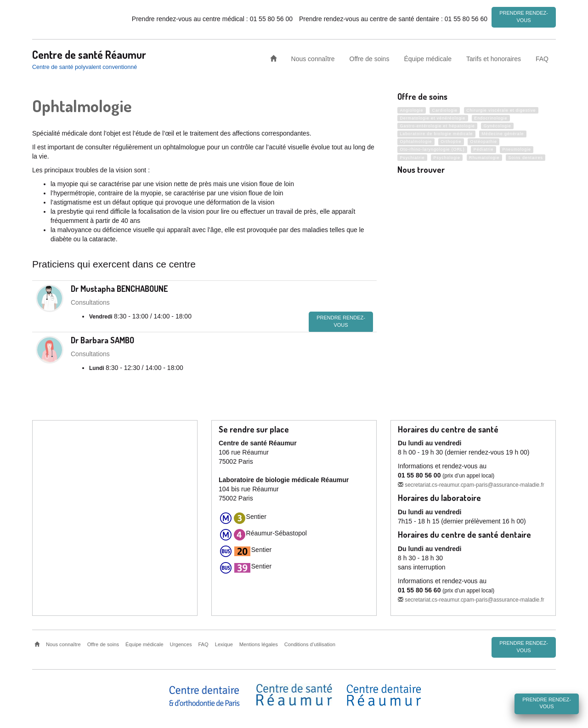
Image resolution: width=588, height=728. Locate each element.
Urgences (181, 643)
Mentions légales (259, 643)
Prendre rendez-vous (524, 17)
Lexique (224, 643)
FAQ (542, 57)
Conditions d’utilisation (310, 643)
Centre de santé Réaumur (89, 53)
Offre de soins (370, 57)
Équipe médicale (428, 57)
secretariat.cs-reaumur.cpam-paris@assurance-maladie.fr (471, 484)
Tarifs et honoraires (494, 57)
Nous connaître (313, 57)
